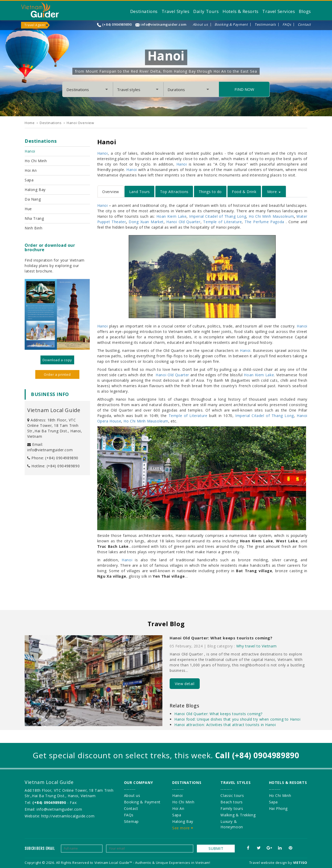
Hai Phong (278, 808)
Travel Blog (166, 624)
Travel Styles (176, 11)
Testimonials (265, 25)
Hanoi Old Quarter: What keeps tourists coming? (221, 638)
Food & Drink (244, 192)
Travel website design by (271, 863)
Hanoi (30, 151)
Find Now (244, 89)
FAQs (287, 25)
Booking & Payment (231, 25)
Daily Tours (206, 11)
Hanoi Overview (80, 123)
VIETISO (300, 863)
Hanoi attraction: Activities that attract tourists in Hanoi (225, 725)
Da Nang (33, 199)
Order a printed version (57, 375)
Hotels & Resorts (241, 11)
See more (183, 828)
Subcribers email (40, 848)
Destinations (144, 11)
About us (200, 25)
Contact (304, 25)
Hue (28, 209)
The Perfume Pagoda (264, 222)
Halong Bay (35, 190)
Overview (111, 192)
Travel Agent (34, 25)
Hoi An (31, 170)
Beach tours (232, 802)
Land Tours (140, 192)
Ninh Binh (33, 228)
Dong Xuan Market (146, 222)
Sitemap (131, 821)
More (274, 192)
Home (30, 123)
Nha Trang (34, 218)
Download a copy (57, 360)
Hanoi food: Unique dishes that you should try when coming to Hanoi (237, 719)
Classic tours (232, 795)
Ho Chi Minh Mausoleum (271, 216)
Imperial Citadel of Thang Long (218, 216)
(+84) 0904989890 (117, 25)
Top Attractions (174, 192)
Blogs (305, 11)
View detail (185, 684)
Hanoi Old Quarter (183, 222)
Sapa (29, 180)
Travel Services (279, 11)
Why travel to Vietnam (257, 646)
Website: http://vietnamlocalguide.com (60, 816)
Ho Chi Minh (36, 161)
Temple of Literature (222, 222)
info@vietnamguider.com (163, 25)
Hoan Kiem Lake (172, 216)
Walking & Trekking (238, 815)
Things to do (210, 192)
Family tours (232, 808)
